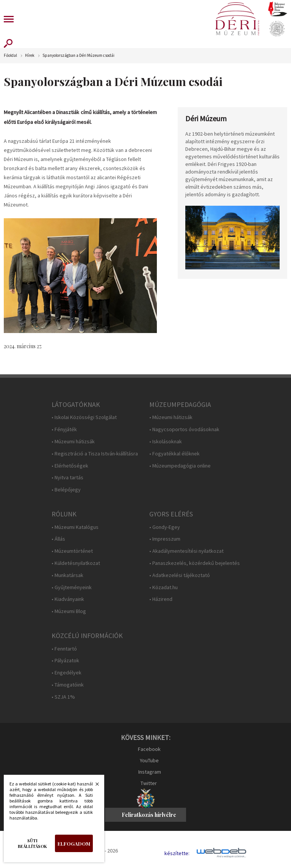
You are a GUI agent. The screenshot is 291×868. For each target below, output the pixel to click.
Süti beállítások (32, 843)
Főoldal (10, 56)
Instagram (150, 772)
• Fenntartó (64, 649)
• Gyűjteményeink (72, 587)
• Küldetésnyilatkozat (76, 563)
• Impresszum (165, 539)
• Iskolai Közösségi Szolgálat (84, 417)
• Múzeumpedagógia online (180, 466)
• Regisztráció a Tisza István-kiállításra (95, 454)
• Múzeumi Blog (69, 611)
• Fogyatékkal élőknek (174, 454)
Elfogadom (74, 844)
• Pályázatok (65, 661)
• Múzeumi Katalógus (75, 527)
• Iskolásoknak (166, 442)
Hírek (30, 56)
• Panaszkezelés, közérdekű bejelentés (195, 563)
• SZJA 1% (63, 697)
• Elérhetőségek (70, 466)
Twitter (149, 783)
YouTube (149, 760)
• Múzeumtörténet (72, 551)
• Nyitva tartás (67, 478)
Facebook (149, 749)
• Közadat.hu (163, 587)
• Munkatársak (67, 575)
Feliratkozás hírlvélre (149, 815)
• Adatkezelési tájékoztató (180, 575)
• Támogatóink (68, 685)
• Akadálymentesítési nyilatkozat (186, 551)
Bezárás (93, 786)
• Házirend (161, 599)
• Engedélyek (66, 673)
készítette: (177, 853)
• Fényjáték (64, 429)
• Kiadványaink (68, 599)
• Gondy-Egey (165, 527)
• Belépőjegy (66, 490)
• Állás (58, 539)
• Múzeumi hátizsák (73, 442)
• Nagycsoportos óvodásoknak (184, 429)
